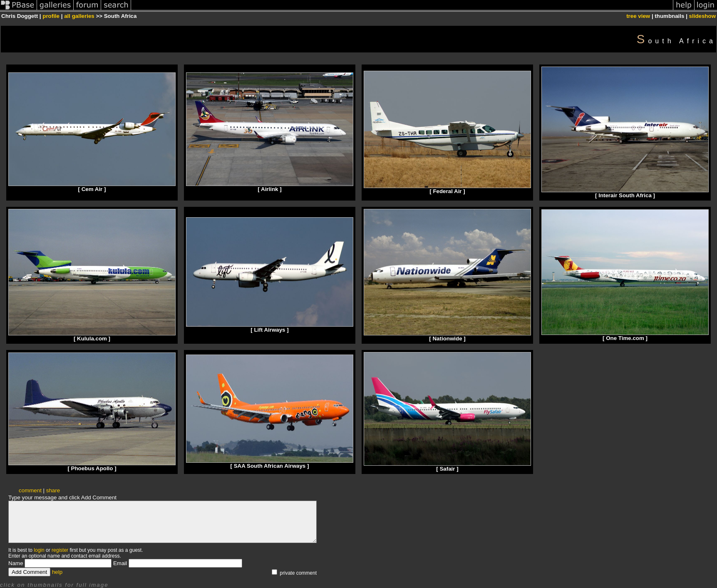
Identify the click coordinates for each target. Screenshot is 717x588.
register (60, 550)
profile (51, 16)
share (53, 490)
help (57, 572)
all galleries (79, 16)
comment (30, 490)
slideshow (702, 16)
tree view (638, 16)
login (39, 550)
